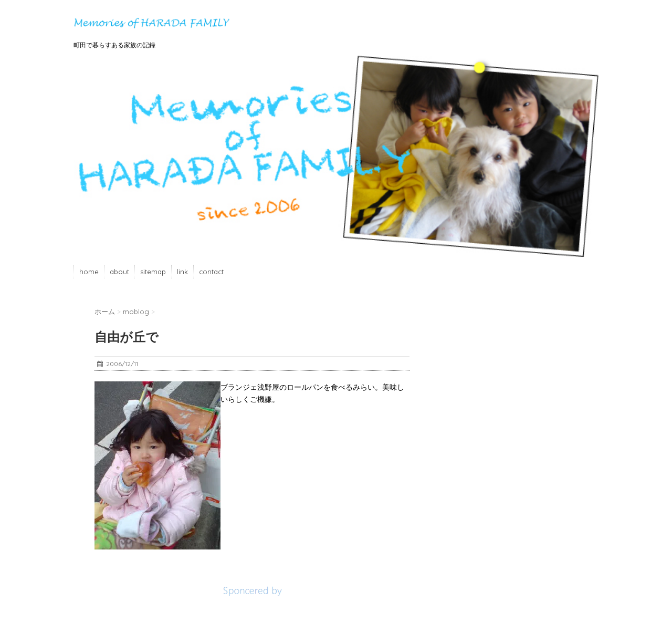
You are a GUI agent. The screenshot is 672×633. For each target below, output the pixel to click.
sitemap (153, 272)
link (182, 272)
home (89, 272)
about (119, 272)
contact (211, 272)
